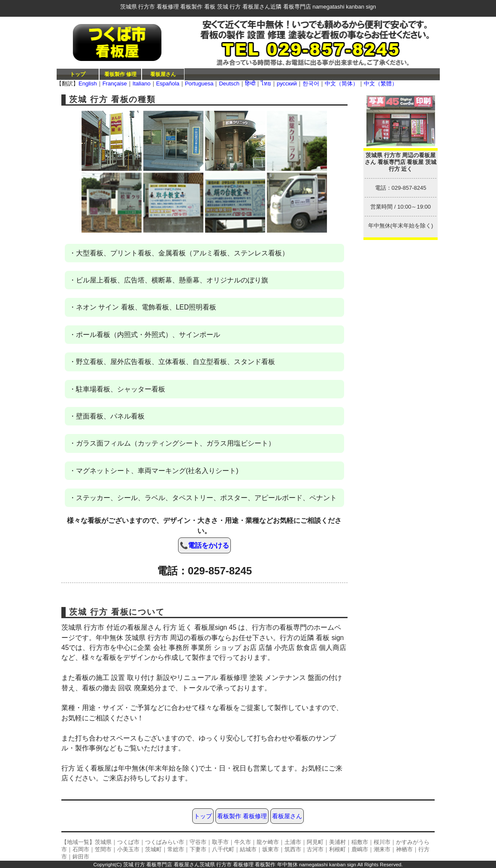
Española (168, 83)
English (88, 83)
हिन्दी (250, 83)
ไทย (266, 83)
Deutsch (229, 83)
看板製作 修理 (120, 74)
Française (115, 83)
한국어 (311, 83)
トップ (78, 74)
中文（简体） (342, 83)
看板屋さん (163, 74)
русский (287, 83)
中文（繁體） (381, 83)
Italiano (142, 83)
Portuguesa (199, 83)
